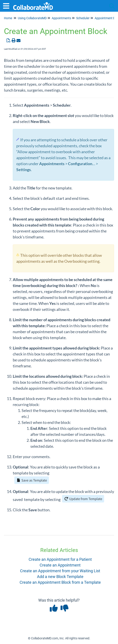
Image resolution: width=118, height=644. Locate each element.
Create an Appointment (60, 565)
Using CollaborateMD (32, 18)
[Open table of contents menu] (8, 5)
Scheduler (83, 18)
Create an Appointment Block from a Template (60, 582)
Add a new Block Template (60, 577)
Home (8, 18)
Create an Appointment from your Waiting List (60, 571)
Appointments (61, 18)
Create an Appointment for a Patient (60, 559)
